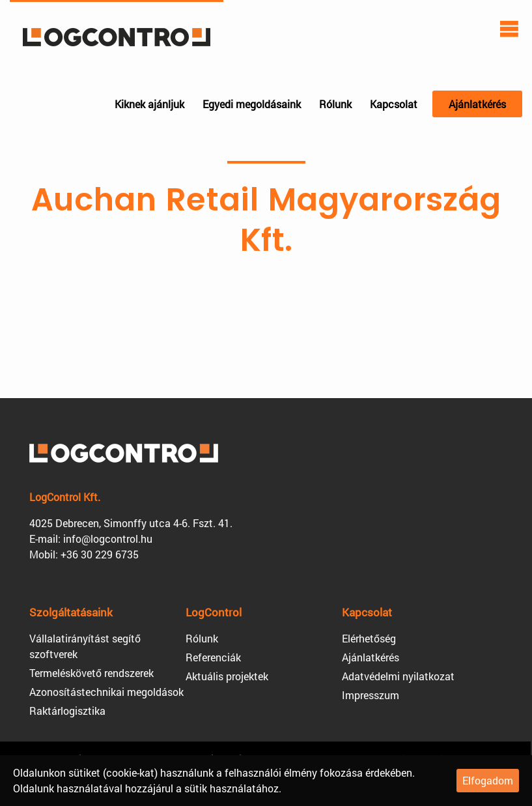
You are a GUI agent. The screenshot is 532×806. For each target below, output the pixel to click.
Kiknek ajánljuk (149, 104)
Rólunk (335, 104)
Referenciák (213, 657)
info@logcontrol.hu (108, 539)
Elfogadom (488, 780)
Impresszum (371, 695)
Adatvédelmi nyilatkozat (398, 676)
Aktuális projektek (227, 676)
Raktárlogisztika (67, 711)
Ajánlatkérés (477, 104)
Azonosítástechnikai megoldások (106, 692)
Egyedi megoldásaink (252, 104)
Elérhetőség (369, 638)
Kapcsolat (394, 104)
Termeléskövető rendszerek (91, 673)
